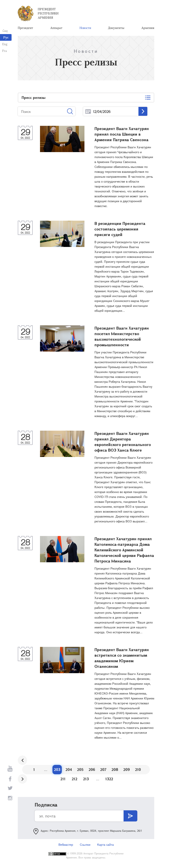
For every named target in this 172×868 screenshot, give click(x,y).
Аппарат (56, 28)
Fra (5, 51)
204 (69, 769)
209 (127, 769)
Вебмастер (66, 845)
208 (115, 769)
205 (80, 769)
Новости (85, 28)
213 (86, 779)
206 (92, 769)
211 (63, 779)
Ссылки (85, 845)
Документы (116, 28)
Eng (5, 44)
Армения (148, 28)
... (88, 111)
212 (75, 779)
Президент (25, 28)
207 (103, 769)
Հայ (5, 31)
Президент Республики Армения (48, 13)
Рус (6, 37)
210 (138, 769)
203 (57, 769)
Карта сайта (105, 845)
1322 (109, 779)
